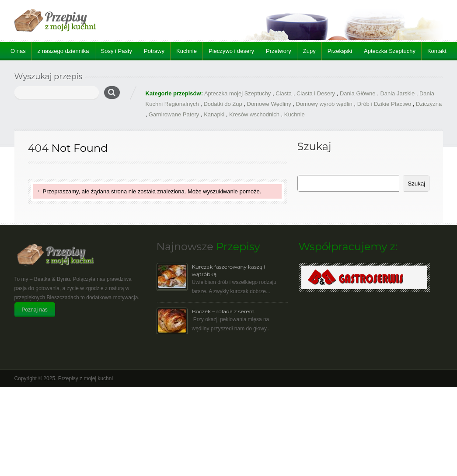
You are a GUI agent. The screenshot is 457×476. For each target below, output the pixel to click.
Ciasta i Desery (316, 93)
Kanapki (214, 114)
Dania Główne (358, 93)
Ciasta (284, 93)
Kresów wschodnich (254, 114)
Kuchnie (187, 51)
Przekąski (340, 51)
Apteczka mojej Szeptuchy (237, 93)
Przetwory (279, 51)
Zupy (309, 51)
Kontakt (437, 51)
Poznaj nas (35, 310)
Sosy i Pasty (117, 51)
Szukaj (416, 184)
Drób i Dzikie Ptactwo (384, 104)
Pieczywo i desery (231, 51)
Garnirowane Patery (174, 114)
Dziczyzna (429, 104)
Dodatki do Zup (223, 104)
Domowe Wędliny (269, 104)
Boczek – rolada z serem (223, 311)
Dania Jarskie (397, 93)
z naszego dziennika (63, 51)
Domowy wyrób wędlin (324, 104)
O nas (18, 51)
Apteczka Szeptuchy (390, 51)
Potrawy (154, 51)
